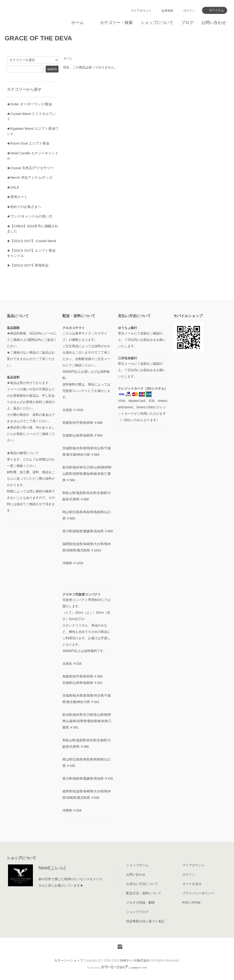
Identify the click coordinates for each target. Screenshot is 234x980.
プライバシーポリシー (198, 893)
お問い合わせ (214, 23)
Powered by (117, 968)
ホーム (77, 23)
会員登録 (167, 11)
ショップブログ (137, 912)
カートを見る (192, 884)
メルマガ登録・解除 (141, 902)
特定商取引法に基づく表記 (145, 921)
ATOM (196, 902)
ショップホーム (137, 865)
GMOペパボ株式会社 (135, 960)
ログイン (189, 11)
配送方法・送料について (144, 893)
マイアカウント (141, 11)
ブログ (187, 23)
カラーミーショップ (69, 960)
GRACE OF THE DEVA (38, 38)
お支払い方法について (142, 884)
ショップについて (157, 23)
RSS (186, 902)
